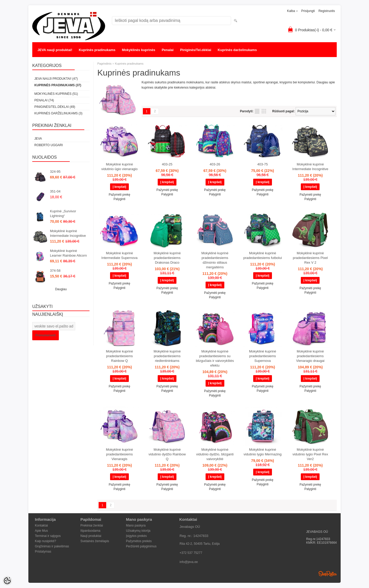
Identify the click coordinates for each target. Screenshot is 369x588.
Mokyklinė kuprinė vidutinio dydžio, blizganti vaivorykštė (215, 454)
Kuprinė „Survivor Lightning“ (63, 213)
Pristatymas (43, 552)
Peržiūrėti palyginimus (141, 546)
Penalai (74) (44, 100)
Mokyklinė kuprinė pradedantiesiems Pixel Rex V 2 (310, 258)
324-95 (55, 172)
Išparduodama (90, 531)
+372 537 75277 (191, 553)
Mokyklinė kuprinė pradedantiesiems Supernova (263, 356)
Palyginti (119, 199)
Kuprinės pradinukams (97, 50)
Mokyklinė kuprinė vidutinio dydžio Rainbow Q (167, 454)
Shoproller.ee (328, 574)
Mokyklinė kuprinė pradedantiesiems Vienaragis (119, 454)
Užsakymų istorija (138, 531)
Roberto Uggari (49, 145)
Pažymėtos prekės (139, 541)
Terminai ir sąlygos (48, 536)
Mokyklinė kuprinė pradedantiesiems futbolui (263, 255)
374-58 (55, 271)
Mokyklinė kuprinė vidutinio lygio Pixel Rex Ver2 (310, 454)
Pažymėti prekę (120, 195)
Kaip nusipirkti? (45, 541)
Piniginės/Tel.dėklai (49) (55, 107)
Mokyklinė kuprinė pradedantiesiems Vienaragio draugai (310, 356)
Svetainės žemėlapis (95, 541)
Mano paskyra (136, 525)
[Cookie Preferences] (7, 581)
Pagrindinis (104, 64)
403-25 (167, 164)
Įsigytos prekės (136, 536)
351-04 (55, 191)
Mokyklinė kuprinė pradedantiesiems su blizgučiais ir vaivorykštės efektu (215, 358)
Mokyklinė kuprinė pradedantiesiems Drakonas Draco (167, 258)
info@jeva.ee (189, 562)
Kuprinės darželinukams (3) (58, 113)
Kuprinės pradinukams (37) (58, 85)
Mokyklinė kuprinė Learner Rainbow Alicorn (68, 253)
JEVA (38, 139)
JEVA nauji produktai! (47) (56, 79)
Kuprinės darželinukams (237, 50)
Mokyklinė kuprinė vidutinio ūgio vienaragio (119, 167)
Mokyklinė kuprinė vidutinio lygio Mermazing (263, 452)
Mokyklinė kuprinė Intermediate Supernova (120, 255)
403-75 (263, 164)
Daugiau (61, 289)
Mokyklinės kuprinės (139, 50)
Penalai (168, 50)
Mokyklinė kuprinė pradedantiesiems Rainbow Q (119, 356)
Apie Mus (41, 531)
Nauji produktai (91, 536)
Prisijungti (308, 11)
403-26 (215, 164)
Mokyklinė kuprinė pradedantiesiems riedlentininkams (167, 356)
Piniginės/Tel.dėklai (196, 50)
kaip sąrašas (257, 111)
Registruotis (327, 11)
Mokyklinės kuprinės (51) (56, 94)
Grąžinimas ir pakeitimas (52, 546)
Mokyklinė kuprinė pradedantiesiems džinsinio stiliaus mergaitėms (215, 260)
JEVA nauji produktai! (55, 50)
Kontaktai (41, 525)
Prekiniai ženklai (92, 525)
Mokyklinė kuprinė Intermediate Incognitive (68, 233)
